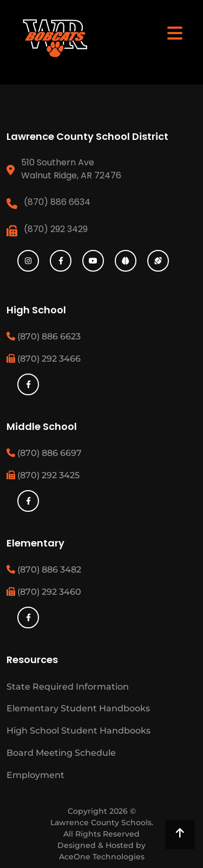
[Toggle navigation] (175, 33)
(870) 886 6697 (44, 453)
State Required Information (68, 687)
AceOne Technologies (102, 857)
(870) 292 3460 (44, 592)
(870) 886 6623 (44, 336)
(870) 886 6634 (57, 202)
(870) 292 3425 (43, 475)
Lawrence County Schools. (102, 822)
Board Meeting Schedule (61, 753)
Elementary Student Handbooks (78, 708)
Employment (35, 775)
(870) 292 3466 (44, 359)
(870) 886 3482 (44, 570)
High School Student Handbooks (78, 731)
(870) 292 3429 (56, 229)
